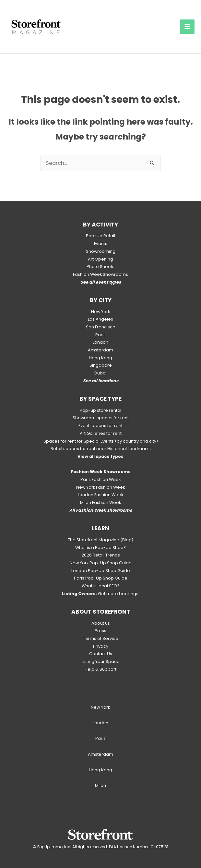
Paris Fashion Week (100, 479)
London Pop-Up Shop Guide (101, 571)
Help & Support (100, 669)
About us (101, 623)
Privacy (101, 646)
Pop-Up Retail (100, 236)
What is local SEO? (100, 586)
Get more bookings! (101, 594)
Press (100, 631)
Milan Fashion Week (100, 502)
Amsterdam (100, 350)
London (100, 342)
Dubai (100, 373)
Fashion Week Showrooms (100, 274)
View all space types (100, 456)
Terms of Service (101, 638)
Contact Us (101, 654)
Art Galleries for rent (101, 433)
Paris (100, 335)
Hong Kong (100, 358)
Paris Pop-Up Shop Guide (101, 578)
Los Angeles (100, 319)
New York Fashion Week (100, 487)
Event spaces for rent (100, 426)
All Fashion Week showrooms (101, 510)
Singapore (101, 365)
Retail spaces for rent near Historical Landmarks (101, 449)
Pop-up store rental (100, 410)
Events (101, 244)
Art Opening (100, 259)
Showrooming (101, 251)
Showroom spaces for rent (101, 418)
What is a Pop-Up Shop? (100, 548)
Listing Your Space (101, 661)
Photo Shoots (100, 267)
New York (100, 312)
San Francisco (101, 327)
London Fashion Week (100, 495)
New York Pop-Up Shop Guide (101, 563)
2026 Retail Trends (101, 555)
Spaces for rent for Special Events (79, 441)
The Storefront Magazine (94, 540)
